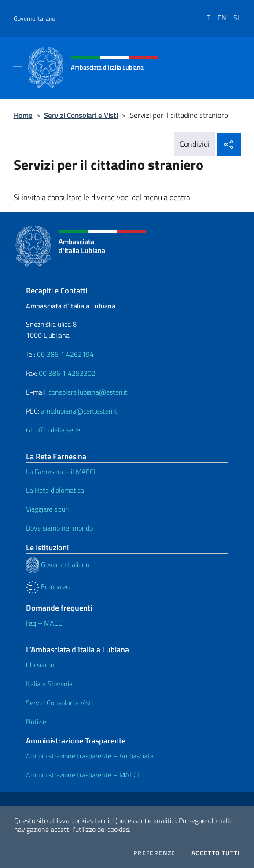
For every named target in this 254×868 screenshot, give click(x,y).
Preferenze (155, 853)
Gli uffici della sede (53, 430)
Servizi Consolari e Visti (81, 115)
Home (23, 115)
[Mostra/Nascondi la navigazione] (18, 67)
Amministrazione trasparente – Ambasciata (90, 756)
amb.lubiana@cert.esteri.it (79, 411)
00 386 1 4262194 (64, 354)
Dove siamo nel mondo (59, 528)
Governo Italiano (34, 18)
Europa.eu (48, 586)
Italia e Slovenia (49, 684)
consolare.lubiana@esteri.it (88, 392)
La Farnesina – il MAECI (61, 472)
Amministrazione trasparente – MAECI (83, 775)
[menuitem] (211, 15)
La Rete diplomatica (55, 490)
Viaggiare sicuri (47, 509)
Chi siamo (40, 665)
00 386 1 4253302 (67, 373)
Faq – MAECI (45, 623)
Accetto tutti (216, 853)
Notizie (36, 722)
